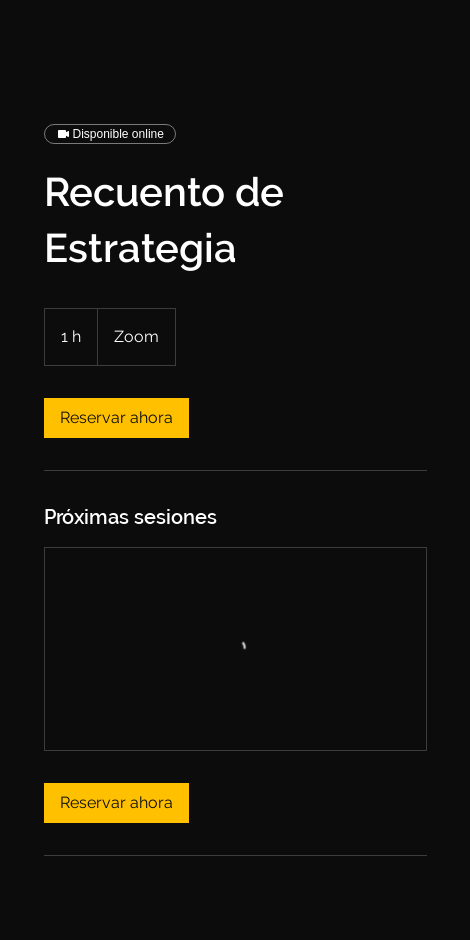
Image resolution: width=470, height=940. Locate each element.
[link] (116, 418)
